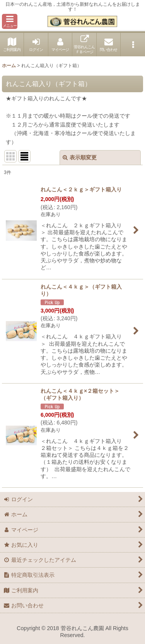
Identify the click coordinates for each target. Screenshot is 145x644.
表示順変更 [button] (80, 157)
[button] (10, 21)
